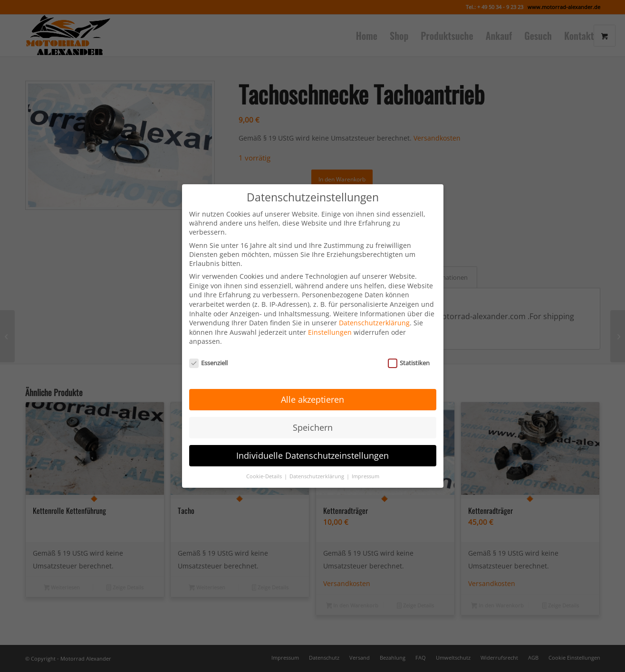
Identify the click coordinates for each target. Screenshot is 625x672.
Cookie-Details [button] (265, 467)
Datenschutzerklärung (374, 314)
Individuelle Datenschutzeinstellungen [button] (312, 446)
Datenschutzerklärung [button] (317, 467)
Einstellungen (330, 323)
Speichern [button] (313, 418)
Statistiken (409, 354)
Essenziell (209, 354)
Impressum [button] (365, 467)
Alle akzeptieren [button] (312, 390)
